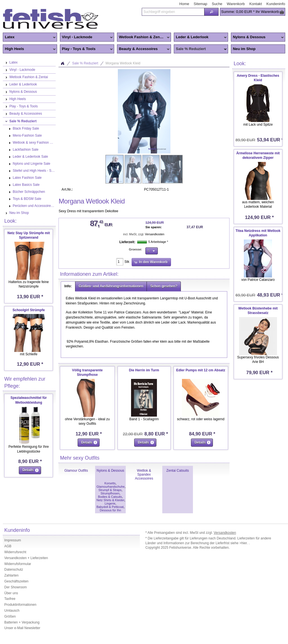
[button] (211, 12)
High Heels (29, 49)
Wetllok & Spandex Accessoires (144, 474)
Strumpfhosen (110, 493)
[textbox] (173, 12)
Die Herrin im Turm (144, 370)
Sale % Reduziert (200, 49)
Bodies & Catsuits (110, 497)
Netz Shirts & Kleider (110, 500)
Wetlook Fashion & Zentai (143, 37)
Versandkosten (155, 234)
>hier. (244, 543)
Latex (29, 37)
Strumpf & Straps (110, 490)
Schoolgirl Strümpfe (29, 310)
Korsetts (110, 483)
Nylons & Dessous (257, 37)
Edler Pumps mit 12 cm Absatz (201, 370)
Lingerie (110, 503)
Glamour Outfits (76, 471)
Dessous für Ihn (111, 510)
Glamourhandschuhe (111, 487)
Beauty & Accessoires (143, 49)
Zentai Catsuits (177, 471)
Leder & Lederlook (200, 37)
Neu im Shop (244, 49)
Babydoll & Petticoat (110, 507)
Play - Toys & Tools (86, 49)
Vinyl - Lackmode (86, 37)
